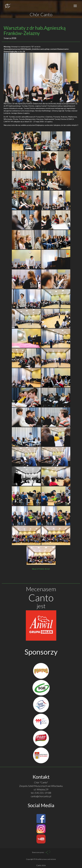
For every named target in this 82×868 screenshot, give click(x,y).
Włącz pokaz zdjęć (41, 569)
